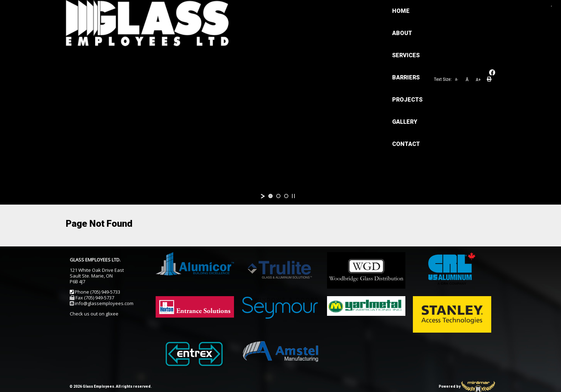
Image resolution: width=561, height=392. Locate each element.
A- (457, 21)
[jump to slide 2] (278, 196)
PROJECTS (309, 11)
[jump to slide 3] (286, 196)
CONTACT (152, 33)
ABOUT (181, 11)
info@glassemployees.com (104, 303)
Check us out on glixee (94, 314)
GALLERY (352, 11)
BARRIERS (264, 11)
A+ (478, 21)
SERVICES (221, 11)
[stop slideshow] (293, 196)
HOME (147, 11)
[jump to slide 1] (270, 196)
